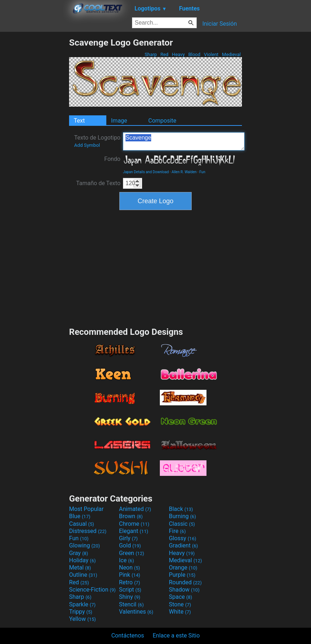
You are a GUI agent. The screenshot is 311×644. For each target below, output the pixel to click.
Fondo (112, 159)
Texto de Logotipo (97, 141)
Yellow (82, 619)
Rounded (185, 582)
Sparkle (82, 604)
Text (79, 121)
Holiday (82, 560)
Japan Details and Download (146, 172)
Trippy (81, 612)
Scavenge (184, 141)
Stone (180, 604)
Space (180, 597)
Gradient (183, 545)
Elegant (134, 531)
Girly (128, 538)
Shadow (184, 590)
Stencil (131, 604)
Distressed (88, 531)
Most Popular (86, 509)
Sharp (151, 54)
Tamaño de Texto (98, 183)
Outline (83, 575)
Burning (182, 516)
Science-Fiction (92, 590)
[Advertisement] (34, 146)
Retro (129, 582)
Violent (211, 54)
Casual (82, 524)
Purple (182, 575)
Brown (131, 516)
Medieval (231, 54)
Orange (183, 568)
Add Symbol (87, 145)
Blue (80, 516)
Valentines (136, 612)
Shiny (130, 597)
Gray (78, 553)
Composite (162, 121)
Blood (194, 54)
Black (181, 509)
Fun (202, 172)
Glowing (84, 545)
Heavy (178, 54)
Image (119, 121)
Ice (126, 560)
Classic (182, 524)
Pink (130, 575)
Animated (135, 509)
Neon (129, 568)
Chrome (134, 524)
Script (130, 590)
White (180, 612)
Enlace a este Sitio (176, 636)
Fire (177, 531)
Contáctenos (128, 636)
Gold (130, 545)
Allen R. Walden (184, 172)
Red (164, 54)
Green (132, 553)
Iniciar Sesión (220, 24)
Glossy (183, 538)
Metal (80, 568)
